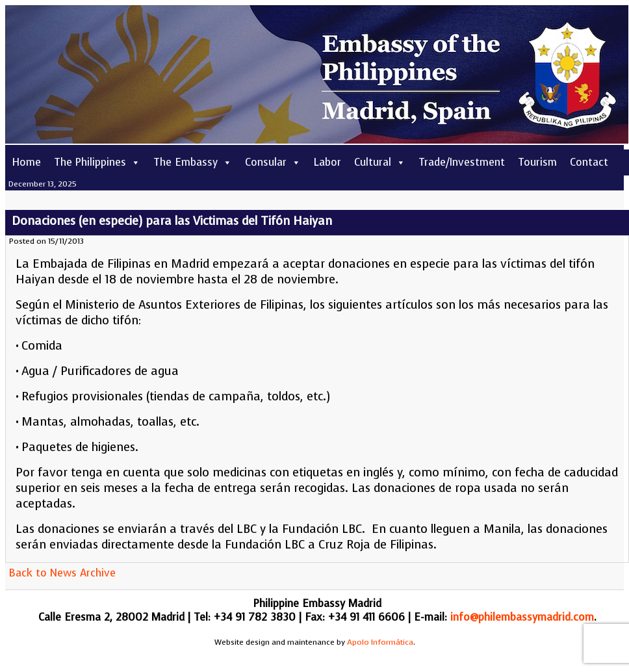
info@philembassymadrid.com (522, 617)
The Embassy (193, 162)
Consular (273, 162)
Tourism (537, 162)
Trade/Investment (462, 162)
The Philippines (97, 162)
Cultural (380, 162)
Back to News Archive (62, 573)
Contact (589, 162)
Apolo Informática (380, 642)
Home (26, 162)
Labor (327, 162)
